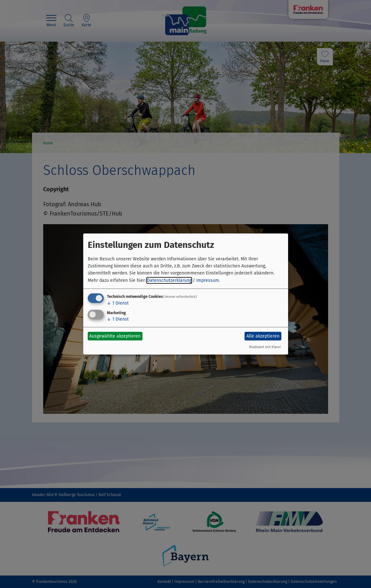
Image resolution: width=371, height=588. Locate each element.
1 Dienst (118, 303)
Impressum (208, 280)
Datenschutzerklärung (169, 280)
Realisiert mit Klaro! (265, 347)
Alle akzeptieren (263, 336)
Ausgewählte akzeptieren (115, 336)
